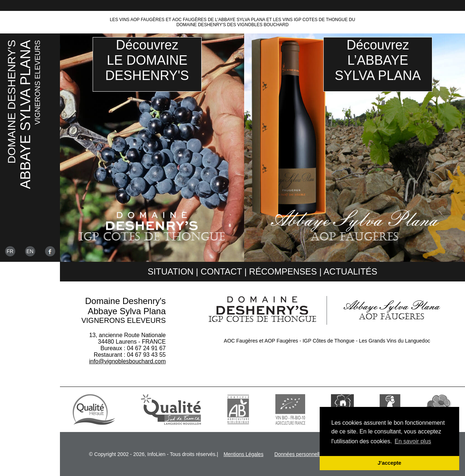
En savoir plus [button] (413, 441)
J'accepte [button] (389, 463)
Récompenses (283, 271)
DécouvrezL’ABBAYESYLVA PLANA (378, 60)
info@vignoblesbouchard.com (127, 361)
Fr (10, 251)
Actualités (351, 271)
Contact (221, 271)
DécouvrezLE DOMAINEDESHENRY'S (147, 60)
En (30, 251)
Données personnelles (300, 454)
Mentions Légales (243, 454)
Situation (170, 271)
